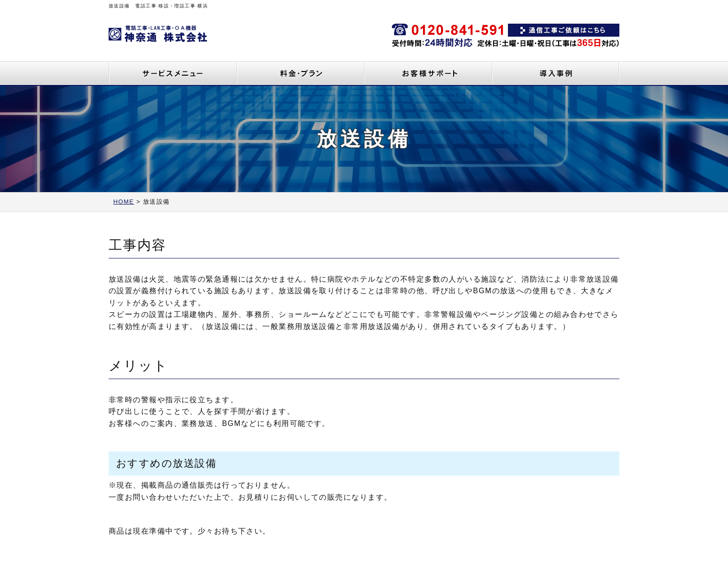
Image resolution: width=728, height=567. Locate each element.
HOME (124, 202)
